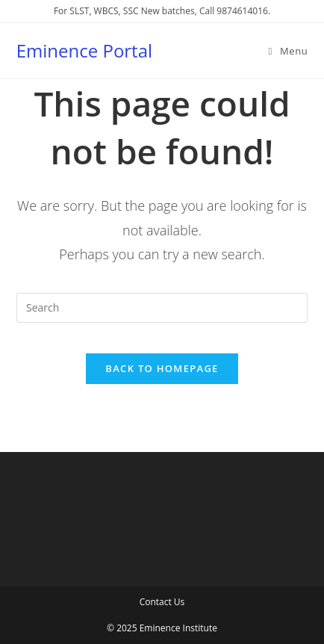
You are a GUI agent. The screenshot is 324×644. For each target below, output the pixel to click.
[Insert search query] (162, 308)
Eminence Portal (84, 50)
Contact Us (162, 602)
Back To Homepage (162, 368)
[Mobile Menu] (289, 51)
